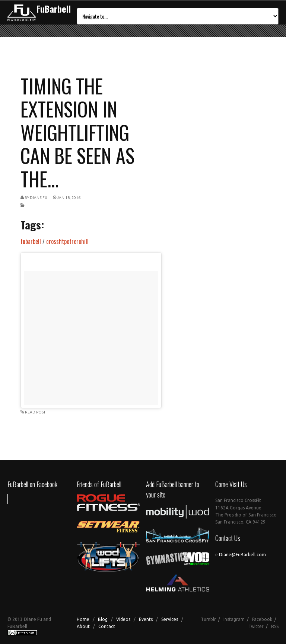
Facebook (262, 619)
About (83, 626)
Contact (107, 626)
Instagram (234, 619)
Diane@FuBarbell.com (242, 555)
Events (146, 619)
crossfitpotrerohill (67, 241)
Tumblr (208, 619)
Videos (123, 619)
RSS (275, 626)
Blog (103, 619)
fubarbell (31, 241)
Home (83, 619)
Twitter (256, 626)
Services (170, 619)
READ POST (35, 412)
